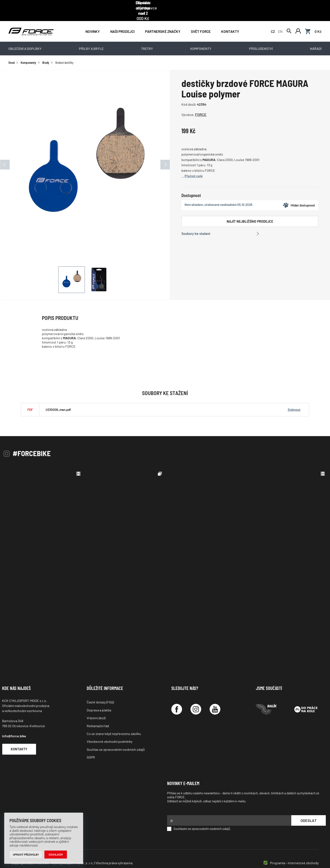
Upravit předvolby (26, 855)
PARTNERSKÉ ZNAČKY (163, 21)
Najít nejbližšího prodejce (250, 212)
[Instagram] (196, 700)
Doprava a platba (99, 700)
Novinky (93, 21)
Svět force (201, 21)
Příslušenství (261, 39)
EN (280, 21)
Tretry (147, 39)
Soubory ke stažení (196, 224)
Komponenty (201, 39)
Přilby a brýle (91, 39)
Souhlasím (56, 855)
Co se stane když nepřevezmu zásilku (114, 724)
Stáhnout (294, 400)
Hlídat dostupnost (299, 196)
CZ (273, 21)
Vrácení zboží (96, 708)
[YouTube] (215, 700)
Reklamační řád (98, 716)
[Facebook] (177, 700)
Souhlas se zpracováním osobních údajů (116, 740)
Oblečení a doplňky (25, 39)
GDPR (91, 748)
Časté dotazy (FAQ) (100, 693)
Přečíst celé (194, 166)
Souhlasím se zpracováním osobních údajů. (199, 819)
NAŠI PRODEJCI (122, 21)
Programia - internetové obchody (294, 853)
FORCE (201, 105)
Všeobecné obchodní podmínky (110, 732)
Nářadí (316, 39)
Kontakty (230, 21)
